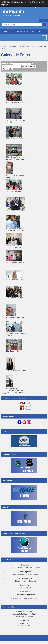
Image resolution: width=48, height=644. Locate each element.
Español (28, 406)
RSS (6, 394)
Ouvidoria (21, 31)
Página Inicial (7, 31)
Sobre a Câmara (30, 46)
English (28, 403)
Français (28, 409)
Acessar (43, 21)
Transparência (35, 31)
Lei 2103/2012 (31, 598)
